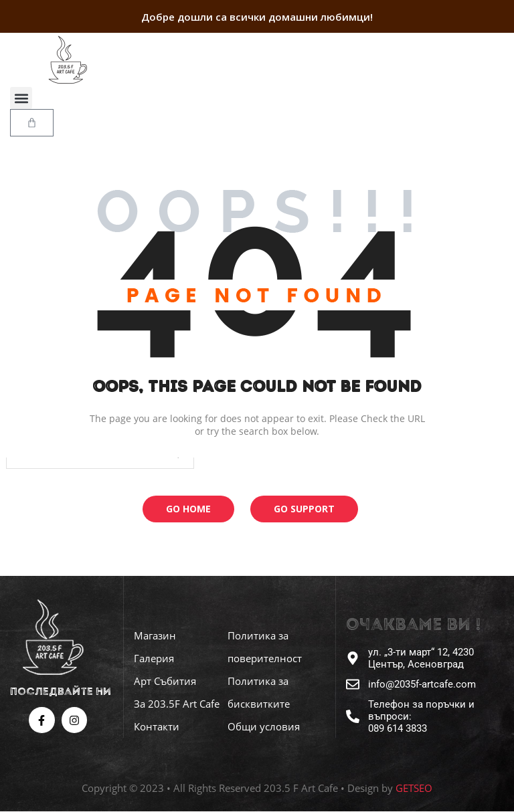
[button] (21, 98)
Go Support (304, 509)
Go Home (188, 509)
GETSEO (414, 788)
